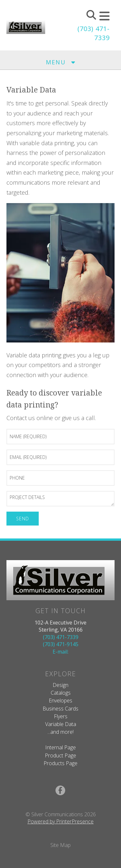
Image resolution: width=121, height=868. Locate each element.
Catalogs (61, 693)
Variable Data (61, 724)
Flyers (61, 716)
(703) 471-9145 (61, 644)
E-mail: (60, 652)
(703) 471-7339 (61, 637)
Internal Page (60, 747)
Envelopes (60, 700)
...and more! (60, 732)
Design (60, 685)
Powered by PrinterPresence (60, 821)
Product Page (60, 755)
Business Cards (60, 709)
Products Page (60, 763)
